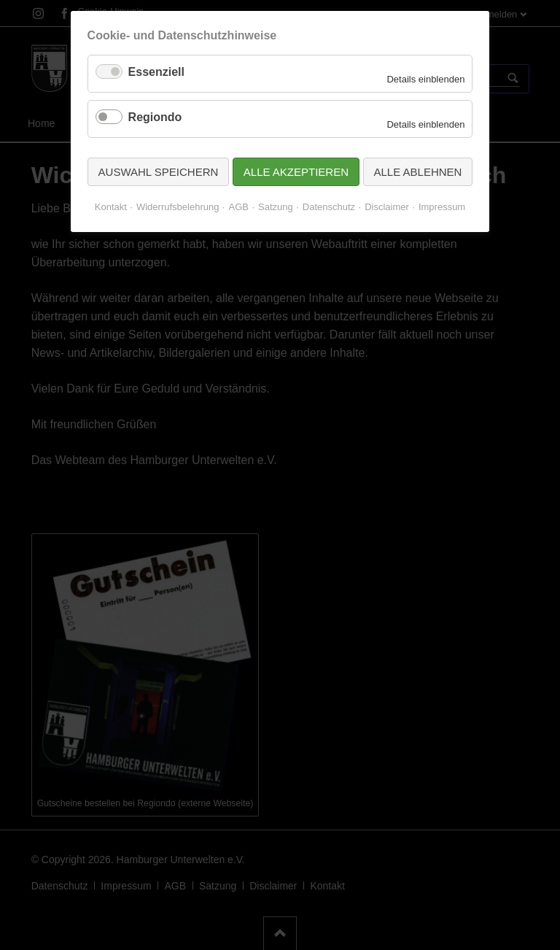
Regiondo (155, 117)
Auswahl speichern (159, 172)
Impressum (442, 207)
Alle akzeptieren (296, 172)
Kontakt (111, 207)
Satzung (276, 207)
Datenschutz (329, 207)
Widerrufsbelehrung (178, 207)
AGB (238, 207)
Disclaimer (387, 207)
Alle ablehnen (418, 172)
